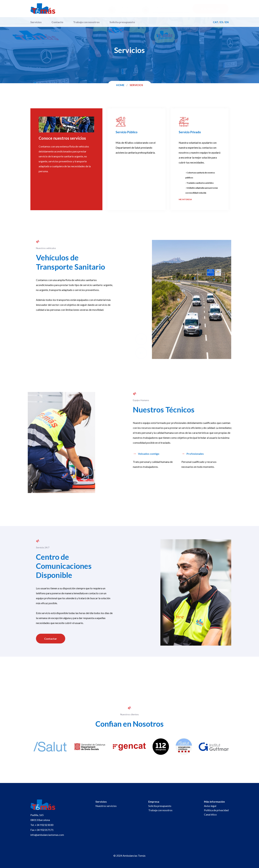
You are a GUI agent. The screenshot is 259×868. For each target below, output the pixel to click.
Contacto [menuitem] (57, 22)
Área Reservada (211, 9)
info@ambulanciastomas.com (171, 12)
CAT (216, 22)
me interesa (185, 199)
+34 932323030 (44, 825)
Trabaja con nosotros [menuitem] (86, 22)
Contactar (47, 639)
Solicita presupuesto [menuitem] (122, 22)
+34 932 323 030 (129, 12)
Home (120, 85)
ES (222, 22)
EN (227, 22)
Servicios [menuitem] (36, 22)
